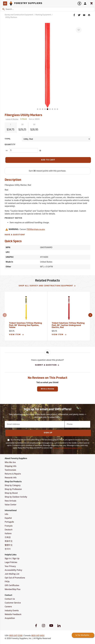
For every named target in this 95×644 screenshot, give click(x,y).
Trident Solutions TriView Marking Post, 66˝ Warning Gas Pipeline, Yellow (25, 325)
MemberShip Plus (13, 589)
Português (9, 522)
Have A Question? (15, 235)
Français (9, 526)
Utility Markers (11, 17)
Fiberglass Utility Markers (23, 115)
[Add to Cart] (48, 160)
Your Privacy (10, 566)
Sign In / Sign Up (12, 559)
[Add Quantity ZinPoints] (40, 151)
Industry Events (12, 611)
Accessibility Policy (13, 570)
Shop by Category (13, 485)
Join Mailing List (12, 574)
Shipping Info (11, 466)
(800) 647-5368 (16, 636)
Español (8, 518)
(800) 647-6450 (38, 636)
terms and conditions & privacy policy (67, 448)
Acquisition (10, 618)
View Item (17, 335)
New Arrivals (10, 501)
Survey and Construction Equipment (19, 15)
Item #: (34, 119)
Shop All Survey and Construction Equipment (47, 286)
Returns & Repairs (13, 474)
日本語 (8, 537)
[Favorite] (79, 30)
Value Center (11, 505)
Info (6, 514)
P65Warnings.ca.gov (36, 229)
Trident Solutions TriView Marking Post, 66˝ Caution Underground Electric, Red (68, 325)
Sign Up (48, 433)
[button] (5, 315)
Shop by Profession (13, 489)
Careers (8, 607)
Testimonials (10, 470)
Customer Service (13, 603)
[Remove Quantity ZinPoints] (7, 151)
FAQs (7, 582)
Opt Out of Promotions (15, 578)
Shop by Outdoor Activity (16, 497)
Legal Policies (11, 562)
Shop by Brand (11, 493)
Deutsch (9, 530)
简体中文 (9, 541)
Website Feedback (13, 614)
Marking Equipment (43, 15)
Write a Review (47, 389)
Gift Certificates (12, 585)
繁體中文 (9, 545)
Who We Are (10, 462)
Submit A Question (47, 365)
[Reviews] (12, 119)
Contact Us (10, 599)
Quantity (10, 145)
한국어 (8, 549)
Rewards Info (11, 478)
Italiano (8, 534)
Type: (8, 139)
